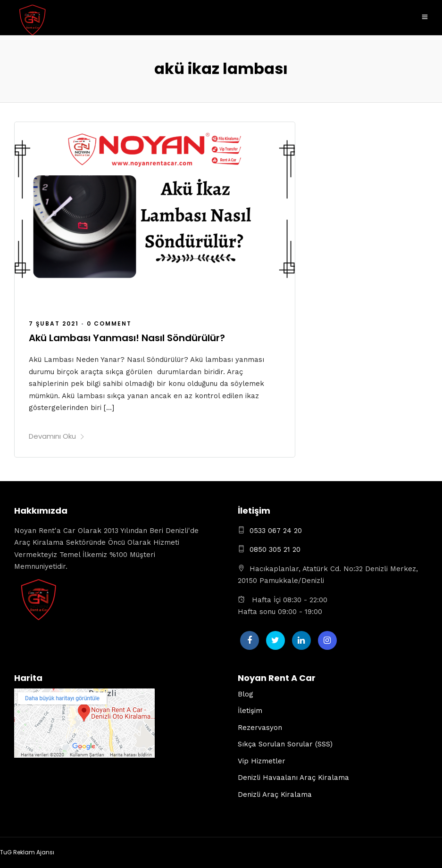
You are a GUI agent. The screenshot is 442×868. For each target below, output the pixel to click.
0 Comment (109, 323)
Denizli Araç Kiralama (275, 794)
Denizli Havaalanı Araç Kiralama (293, 778)
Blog (246, 694)
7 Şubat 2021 (54, 323)
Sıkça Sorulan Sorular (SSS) (285, 744)
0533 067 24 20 (276, 531)
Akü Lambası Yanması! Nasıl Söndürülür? (127, 338)
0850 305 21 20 (275, 549)
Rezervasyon (260, 728)
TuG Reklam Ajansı (27, 852)
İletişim (250, 711)
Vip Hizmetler (262, 761)
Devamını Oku (57, 436)
